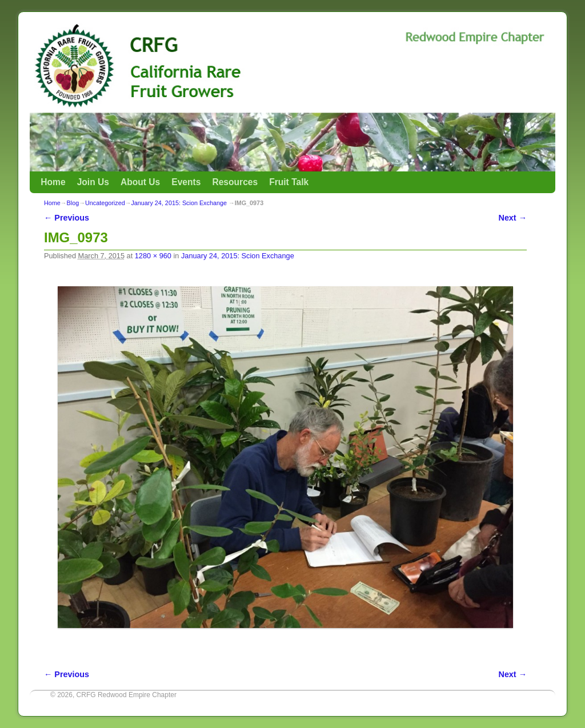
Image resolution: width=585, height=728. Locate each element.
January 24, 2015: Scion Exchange (179, 203)
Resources (235, 182)
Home (53, 182)
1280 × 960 (153, 256)
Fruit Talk (289, 182)
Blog (73, 203)
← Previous (67, 218)
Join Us (93, 182)
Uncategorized (105, 203)
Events (186, 182)
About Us (140, 182)
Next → (513, 218)
